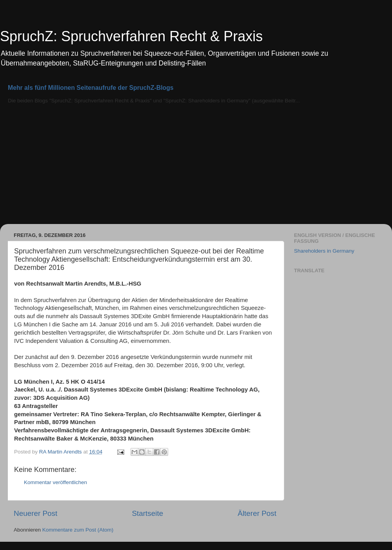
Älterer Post (257, 513)
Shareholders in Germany (324, 251)
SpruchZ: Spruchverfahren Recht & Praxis (131, 36)
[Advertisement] (196, 165)
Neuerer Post (35, 513)
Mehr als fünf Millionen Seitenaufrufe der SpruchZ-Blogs (91, 88)
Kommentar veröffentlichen (55, 482)
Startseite (147, 513)
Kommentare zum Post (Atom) (78, 530)
